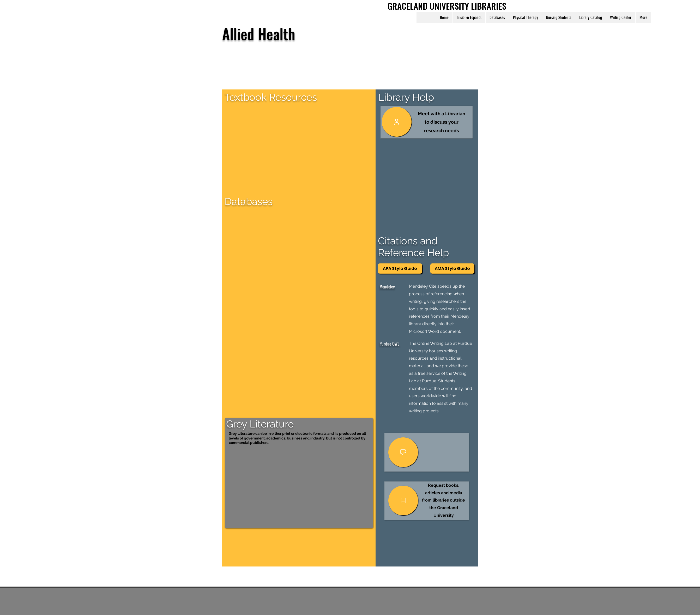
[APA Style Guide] (400, 269)
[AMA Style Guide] (452, 269)
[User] (397, 122)
